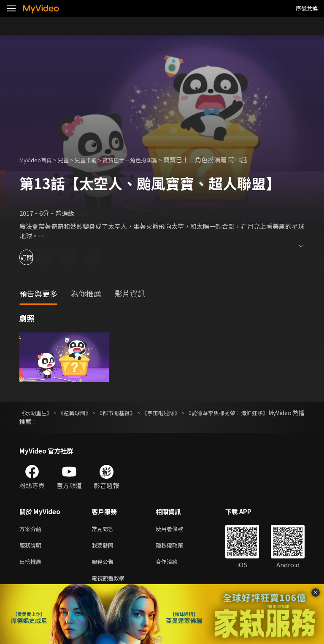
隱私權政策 (177, 547)
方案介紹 (32, 529)
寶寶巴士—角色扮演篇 (145, 160)
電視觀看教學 (111, 582)
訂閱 (36, 257)
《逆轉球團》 (84, 413)
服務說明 (32, 547)
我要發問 (104, 547)
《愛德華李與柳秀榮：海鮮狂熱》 (260, 413)
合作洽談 (173, 565)
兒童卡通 (95, 160)
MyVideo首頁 (39, 160)
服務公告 (104, 565)
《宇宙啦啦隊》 (185, 413)
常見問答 (104, 529)
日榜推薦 (32, 565)
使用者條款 (177, 529)
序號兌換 (307, 8)
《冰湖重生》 (37, 413)
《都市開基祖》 (132, 413)
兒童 (70, 160)
